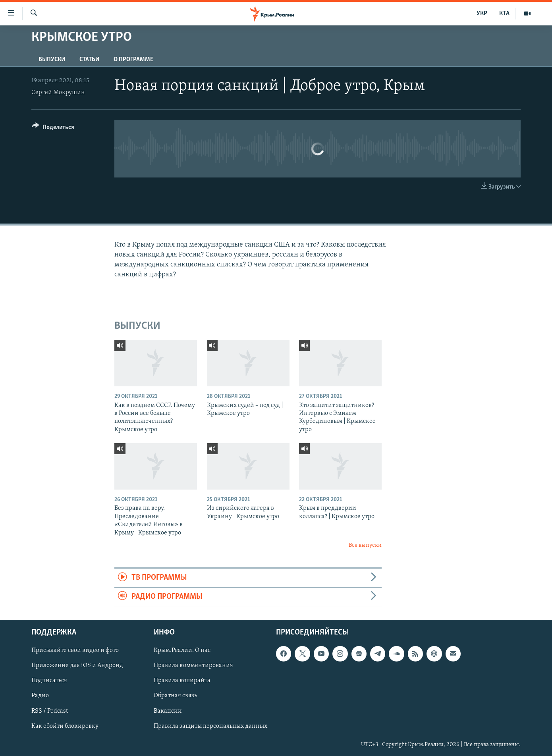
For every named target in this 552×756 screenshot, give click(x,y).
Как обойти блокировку (65, 726)
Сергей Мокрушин (58, 93)
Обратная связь (175, 696)
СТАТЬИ (89, 60)
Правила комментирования (193, 666)
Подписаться (49, 681)
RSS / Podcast (50, 711)
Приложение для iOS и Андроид (77, 666)
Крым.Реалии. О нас (182, 651)
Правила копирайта (182, 681)
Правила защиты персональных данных (210, 726)
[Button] (53, 128)
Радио (40, 696)
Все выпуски (365, 545)
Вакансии (168, 711)
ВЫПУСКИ (52, 60)
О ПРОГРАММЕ (133, 60)
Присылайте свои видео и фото (75, 651)
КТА (504, 13)
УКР (482, 13)
